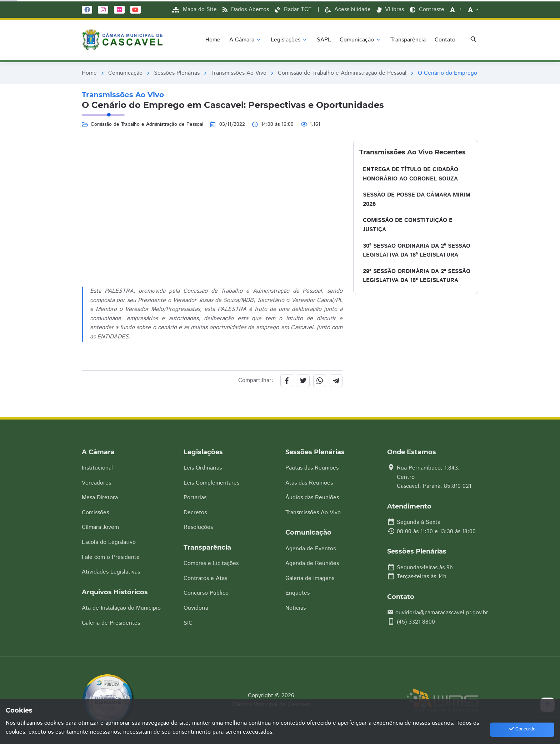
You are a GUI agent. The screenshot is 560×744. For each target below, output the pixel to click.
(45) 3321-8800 (416, 622)
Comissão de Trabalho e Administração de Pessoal (342, 73)
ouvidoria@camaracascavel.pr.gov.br (442, 613)
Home (89, 73)
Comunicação (125, 73)
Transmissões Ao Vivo (239, 73)
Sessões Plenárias (177, 73)
